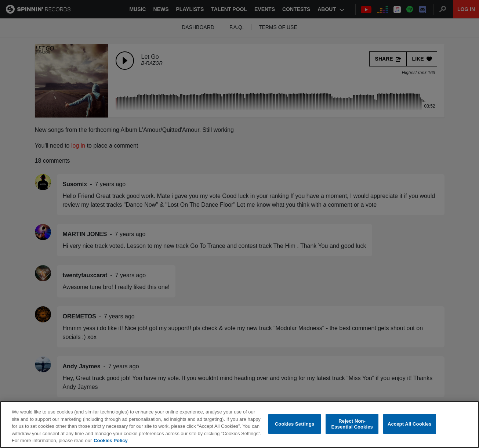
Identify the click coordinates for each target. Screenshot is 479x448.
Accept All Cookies (410, 424)
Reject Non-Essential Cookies (352, 424)
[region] (239, 424)
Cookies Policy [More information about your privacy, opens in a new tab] (110, 440)
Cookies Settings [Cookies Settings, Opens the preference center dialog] (295, 424)
